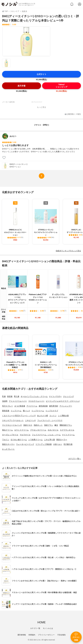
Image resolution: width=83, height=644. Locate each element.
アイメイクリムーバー (18, 401)
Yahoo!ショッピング (62, 86)
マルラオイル (25, 435)
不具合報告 (62, 635)
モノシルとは (48, 628)
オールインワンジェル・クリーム (34, 396)
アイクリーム (32, 406)
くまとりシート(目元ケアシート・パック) (19, 416)
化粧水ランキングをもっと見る (68, 251)
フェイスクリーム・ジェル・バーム (46, 435)
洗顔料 (5, 401)
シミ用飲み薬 (63, 416)
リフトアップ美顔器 (44, 444)
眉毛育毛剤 (54, 406)
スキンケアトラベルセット (13, 420)
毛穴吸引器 (68, 444)
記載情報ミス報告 (73, 114)
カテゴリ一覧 (35, 628)
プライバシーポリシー (46, 635)
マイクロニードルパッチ (12, 425)
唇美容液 (6, 411)
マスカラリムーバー (36, 401)
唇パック (26, 411)
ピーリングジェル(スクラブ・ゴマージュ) (63, 401)
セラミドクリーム (21, 430)
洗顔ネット (38, 425)
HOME (41, 622)
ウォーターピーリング (25, 444)
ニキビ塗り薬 (49, 440)
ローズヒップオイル (10, 435)
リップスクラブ (52, 411)
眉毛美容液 (43, 406)
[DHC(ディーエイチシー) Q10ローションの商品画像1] (26, 41)
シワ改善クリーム (35, 440)
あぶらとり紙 (43, 416)
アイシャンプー (66, 406)
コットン (53, 416)
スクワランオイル (67, 430)
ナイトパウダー (55, 396)
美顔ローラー (62, 440)
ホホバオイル (53, 430)
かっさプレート (8, 449)
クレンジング (68, 396)
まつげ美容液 (20, 406)
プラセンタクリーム (38, 430)
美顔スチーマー (8, 444)
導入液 (17, 396)
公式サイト (42, 74)
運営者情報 (22, 635)
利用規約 (32, 635)
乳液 (4, 396)
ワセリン (6, 440)
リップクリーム (38, 411)
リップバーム (16, 411)
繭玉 (56, 425)
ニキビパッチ (30, 420)
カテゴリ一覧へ (75, 459)
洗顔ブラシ (49, 425)
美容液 (10, 396)
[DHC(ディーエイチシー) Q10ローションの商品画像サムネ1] (6, 63)
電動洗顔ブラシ (66, 425)
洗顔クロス (28, 425)
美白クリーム (7, 430)
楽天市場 (21, 86)
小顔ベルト (58, 444)
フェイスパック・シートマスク (50, 420)
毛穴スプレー (7, 406)
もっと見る (41, 107)
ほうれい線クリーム (19, 440)
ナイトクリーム (68, 435)
